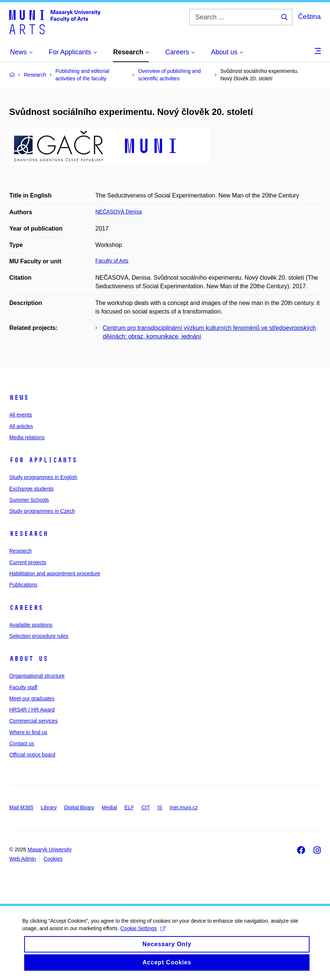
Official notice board (32, 755)
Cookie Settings (143, 935)
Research (29, 534)
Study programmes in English (43, 477)
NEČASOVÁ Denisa (118, 212)
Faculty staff (23, 687)
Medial (109, 807)
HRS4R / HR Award (32, 710)
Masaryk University (49, 849)
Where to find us (28, 732)
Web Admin (23, 859)
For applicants (43, 460)
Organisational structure (37, 676)
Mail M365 (21, 807)
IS (160, 807)
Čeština (309, 17)
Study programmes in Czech (42, 511)
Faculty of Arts (112, 261)
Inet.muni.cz (184, 807)
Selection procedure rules (39, 636)
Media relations (27, 437)
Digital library (79, 807)
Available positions (31, 625)
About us (29, 659)
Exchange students (31, 489)
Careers (26, 608)
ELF (129, 807)
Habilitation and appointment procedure (55, 573)
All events (21, 415)
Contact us (22, 743)
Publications (23, 585)
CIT (146, 807)
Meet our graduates (32, 698)
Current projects (28, 562)
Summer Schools (29, 500)
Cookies (53, 859)
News (19, 398)
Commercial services (33, 721)
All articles (21, 426)
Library (49, 807)
